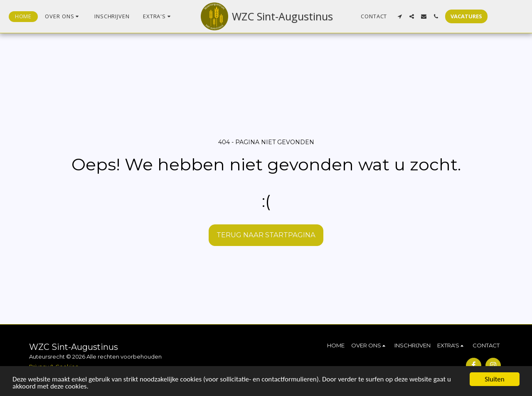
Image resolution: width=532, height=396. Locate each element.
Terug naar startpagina (266, 235)
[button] (63, 17)
